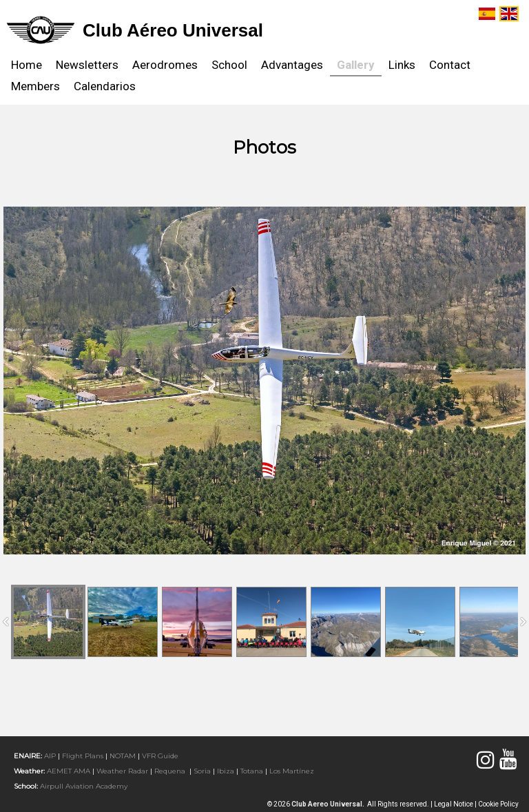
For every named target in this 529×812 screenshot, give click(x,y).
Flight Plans (83, 756)
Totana (252, 771)
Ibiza (226, 771)
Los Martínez (292, 771)
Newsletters (87, 65)
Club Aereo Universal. (329, 804)
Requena (170, 771)
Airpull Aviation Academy (84, 786)
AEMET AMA (69, 771)
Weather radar (122, 771)
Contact (450, 65)
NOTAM (123, 756)
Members (35, 86)
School (229, 65)
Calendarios (105, 86)
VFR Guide (160, 756)
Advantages (292, 65)
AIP (50, 756)
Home (27, 65)
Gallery (356, 65)
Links (402, 65)
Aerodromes (165, 65)
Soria (202, 771)
